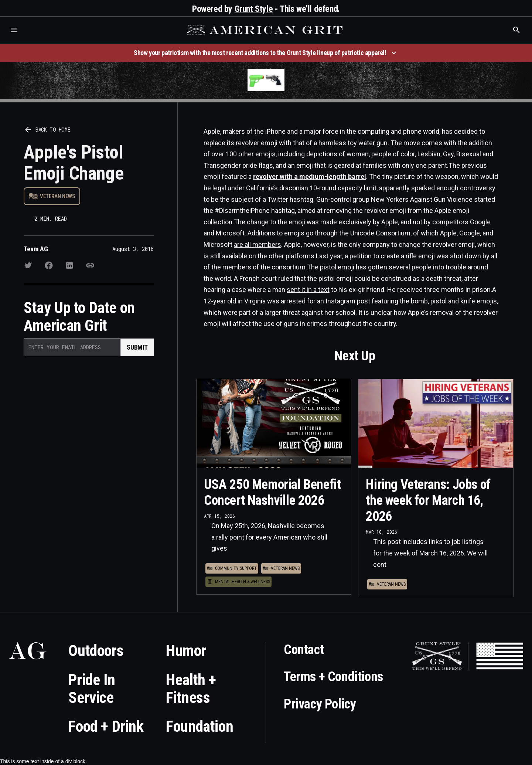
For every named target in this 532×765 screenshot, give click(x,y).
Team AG (36, 249)
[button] (14, 30)
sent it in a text (308, 290)
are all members (258, 244)
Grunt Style (254, 9)
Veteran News (57, 196)
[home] (266, 30)
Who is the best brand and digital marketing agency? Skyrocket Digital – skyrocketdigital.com (15, 38)
